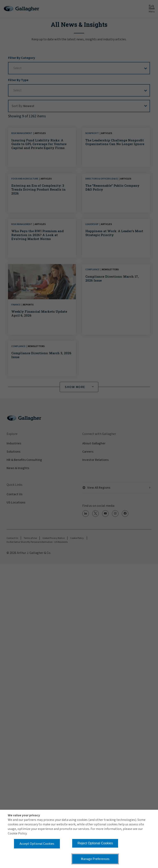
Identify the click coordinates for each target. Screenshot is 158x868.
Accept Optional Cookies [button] (37, 844)
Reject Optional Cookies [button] (95, 843)
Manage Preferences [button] (95, 859)
